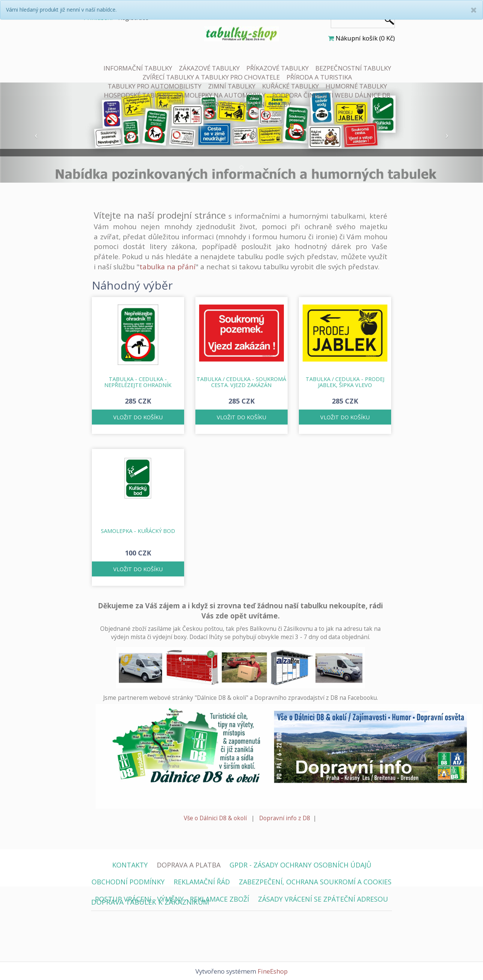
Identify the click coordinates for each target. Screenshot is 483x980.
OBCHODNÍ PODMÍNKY (128, 882)
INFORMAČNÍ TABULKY (138, 68)
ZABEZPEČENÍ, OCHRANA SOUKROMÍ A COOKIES (315, 882)
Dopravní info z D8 (285, 818)
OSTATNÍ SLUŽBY (265, 104)
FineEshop (273, 971)
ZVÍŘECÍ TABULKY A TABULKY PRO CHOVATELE (211, 77)
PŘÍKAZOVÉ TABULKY (277, 68)
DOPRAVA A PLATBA (189, 865)
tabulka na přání (167, 266)
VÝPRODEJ (218, 104)
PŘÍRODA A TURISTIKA (319, 77)
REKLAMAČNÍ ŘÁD (202, 882)
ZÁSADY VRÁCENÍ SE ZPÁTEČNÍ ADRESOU (323, 899)
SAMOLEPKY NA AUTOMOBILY (221, 95)
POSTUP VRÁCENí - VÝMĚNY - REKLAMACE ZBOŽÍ (172, 899)
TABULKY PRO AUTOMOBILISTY (154, 86)
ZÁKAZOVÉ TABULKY (209, 68)
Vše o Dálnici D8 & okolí (215, 818)
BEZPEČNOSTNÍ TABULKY (353, 68)
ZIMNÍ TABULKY (232, 86)
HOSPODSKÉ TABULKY (137, 95)
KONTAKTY (130, 865)
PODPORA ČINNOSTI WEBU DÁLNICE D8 (331, 95)
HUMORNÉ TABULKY (356, 86)
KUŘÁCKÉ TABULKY (290, 86)
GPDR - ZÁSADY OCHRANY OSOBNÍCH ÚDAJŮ (300, 865)
